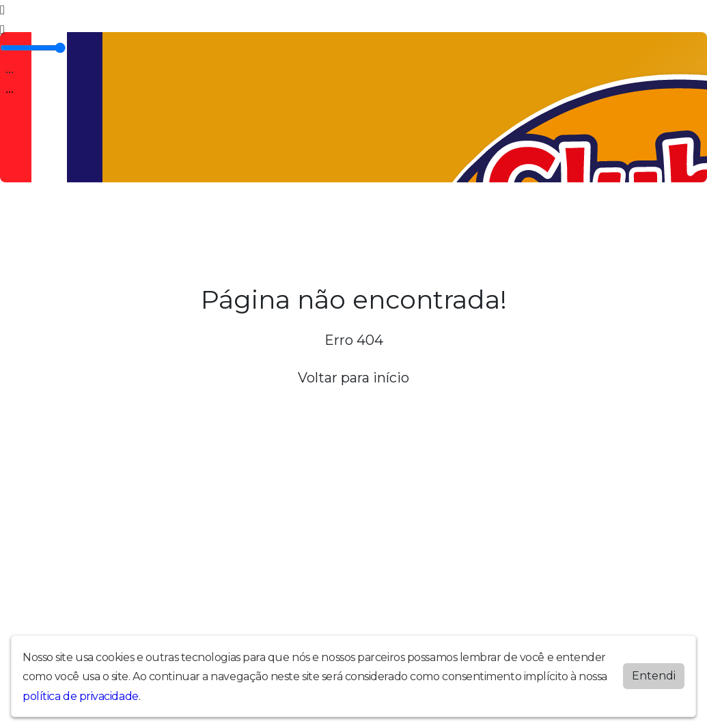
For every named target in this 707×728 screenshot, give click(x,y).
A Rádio (91, 219)
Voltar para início (353, 378)
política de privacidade (81, 695)
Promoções (405, 219)
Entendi (654, 674)
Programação (149, 219)
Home (52, 219)
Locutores (255, 219)
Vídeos (206, 219)
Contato (349, 219)
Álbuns (305, 219)
